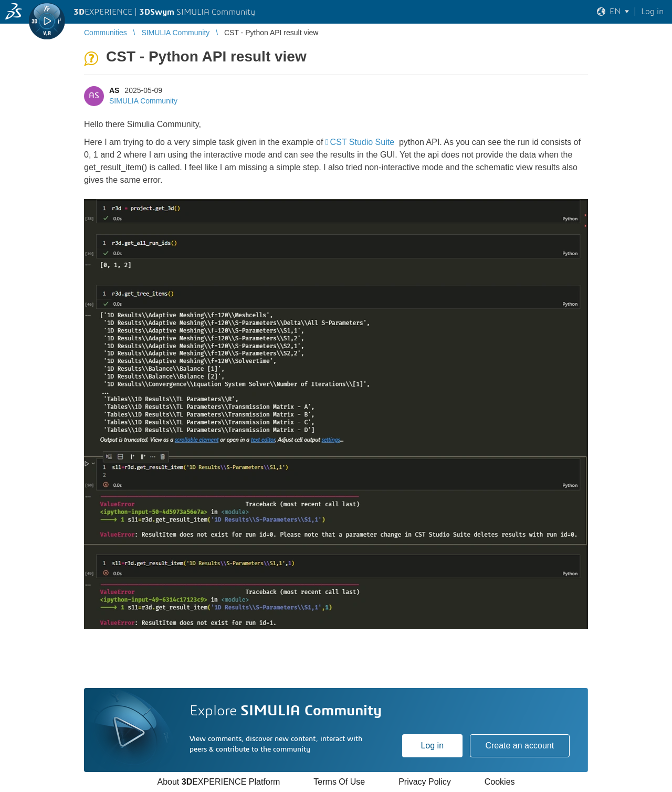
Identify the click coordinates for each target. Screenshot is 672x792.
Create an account (519, 746)
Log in (432, 746)
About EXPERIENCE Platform (218, 782)
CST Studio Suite (364, 142)
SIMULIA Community (143, 101)
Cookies (500, 782)
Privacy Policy (425, 782)
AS (114, 90)
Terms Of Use (339, 782)
